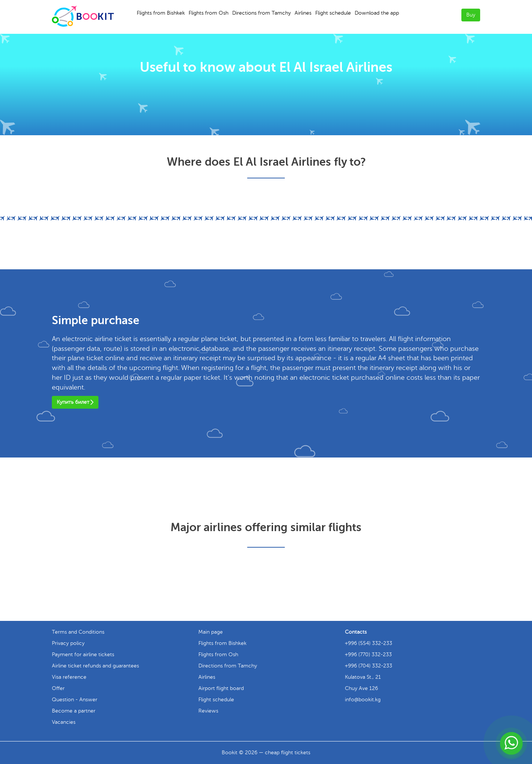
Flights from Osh (209, 13)
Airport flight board (221, 688)
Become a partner (74, 711)
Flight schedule (333, 13)
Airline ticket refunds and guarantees (95, 666)
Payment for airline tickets (83, 655)
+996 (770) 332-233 (368, 655)
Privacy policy (68, 643)
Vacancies (64, 722)
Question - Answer (75, 700)
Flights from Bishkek (161, 13)
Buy (471, 15)
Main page (211, 632)
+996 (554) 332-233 (369, 643)
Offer (58, 688)
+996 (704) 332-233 (369, 666)
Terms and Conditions (78, 632)
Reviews (208, 711)
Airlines (303, 13)
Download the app (377, 13)
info (363, 700)
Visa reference (69, 677)
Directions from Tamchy (261, 13)
